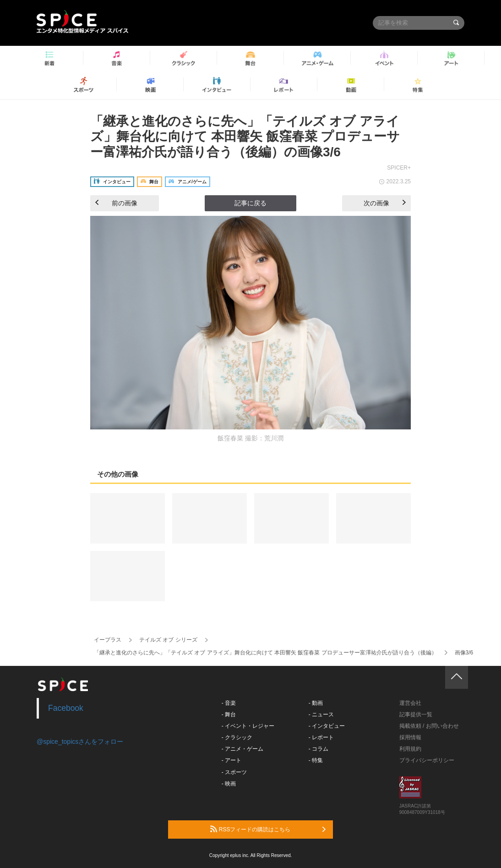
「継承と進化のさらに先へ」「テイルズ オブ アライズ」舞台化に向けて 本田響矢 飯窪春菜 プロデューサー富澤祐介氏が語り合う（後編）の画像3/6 (245, 137)
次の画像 (385, 203)
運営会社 (410, 703)
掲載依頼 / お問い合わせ (429, 726)
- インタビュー (327, 726)
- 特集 (316, 760)
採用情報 (410, 737)
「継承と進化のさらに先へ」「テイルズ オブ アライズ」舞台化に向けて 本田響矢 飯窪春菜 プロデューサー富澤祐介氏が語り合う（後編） (265, 653)
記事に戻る (250, 203)
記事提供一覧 (416, 714)
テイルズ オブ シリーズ (168, 640)
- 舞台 (229, 714)
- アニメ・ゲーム (242, 749)
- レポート (321, 737)
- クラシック (237, 737)
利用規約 (410, 749)
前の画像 (116, 203)
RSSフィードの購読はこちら (268, 829)
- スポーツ (234, 772)
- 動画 (316, 703)
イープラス (108, 640)
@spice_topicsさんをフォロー (80, 742)
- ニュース (321, 714)
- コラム (319, 749)
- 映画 (229, 784)
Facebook (66, 708)
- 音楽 (229, 703)
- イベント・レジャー (248, 726)
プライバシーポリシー (427, 760)
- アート (231, 760)
